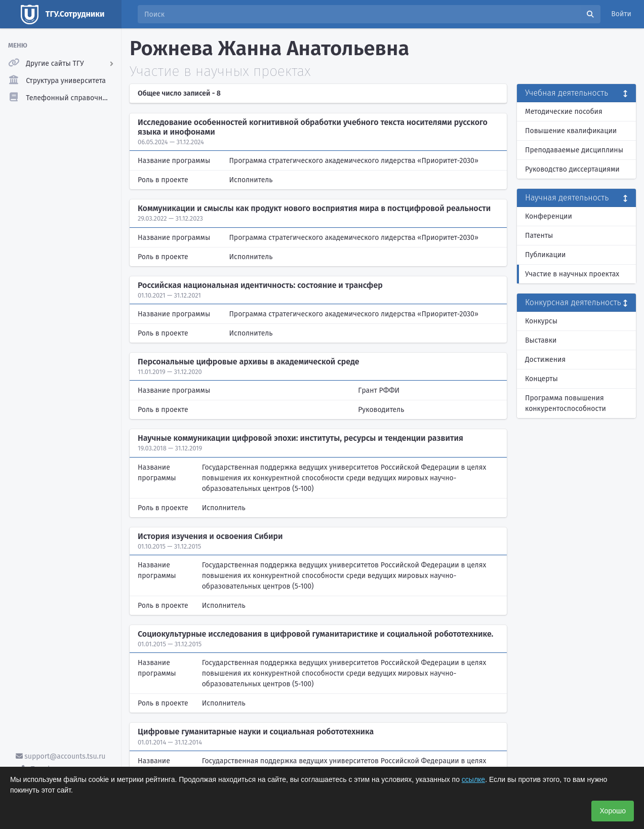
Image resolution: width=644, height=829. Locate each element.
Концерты (541, 379)
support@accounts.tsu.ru (61, 756)
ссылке (473, 779)
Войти (621, 14)
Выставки (541, 340)
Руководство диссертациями (572, 169)
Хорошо (613, 811)
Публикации (545, 255)
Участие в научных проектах (572, 274)
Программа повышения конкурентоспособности (566, 403)
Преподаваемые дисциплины (574, 150)
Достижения (545, 360)
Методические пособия (564, 112)
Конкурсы (541, 321)
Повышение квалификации (571, 131)
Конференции (549, 216)
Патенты (539, 236)
